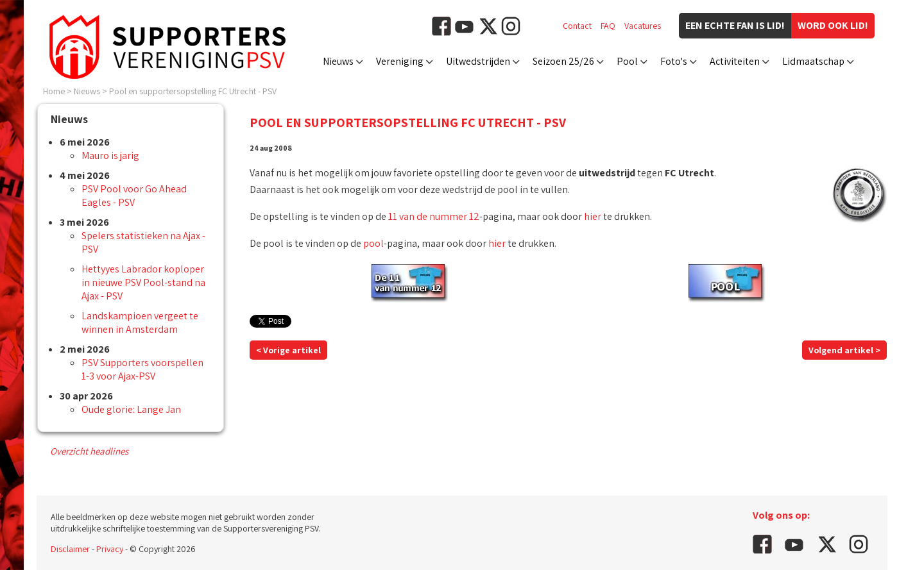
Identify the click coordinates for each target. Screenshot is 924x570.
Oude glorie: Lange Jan (131, 409)
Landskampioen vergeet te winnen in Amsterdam (140, 323)
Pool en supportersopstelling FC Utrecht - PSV (193, 91)
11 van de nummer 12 (434, 216)
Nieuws (338, 61)
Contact (577, 26)
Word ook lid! (833, 25)
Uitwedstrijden (478, 61)
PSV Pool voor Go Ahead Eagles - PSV (134, 196)
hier (593, 216)
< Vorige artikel (288, 350)
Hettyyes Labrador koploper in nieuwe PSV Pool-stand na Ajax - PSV (143, 282)
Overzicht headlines (89, 451)
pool (373, 243)
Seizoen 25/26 (563, 61)
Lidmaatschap (813, 61)
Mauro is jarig (110, 155)
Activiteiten (735, 61)
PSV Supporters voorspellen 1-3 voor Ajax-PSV (142, 369)
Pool (627, 61)
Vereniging (400, 61)
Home (54, 91)
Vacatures (643, 26)
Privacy (110, 549)
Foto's (674, 61)
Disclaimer (70, 549)
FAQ (608, 26)
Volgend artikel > (844, 350)
